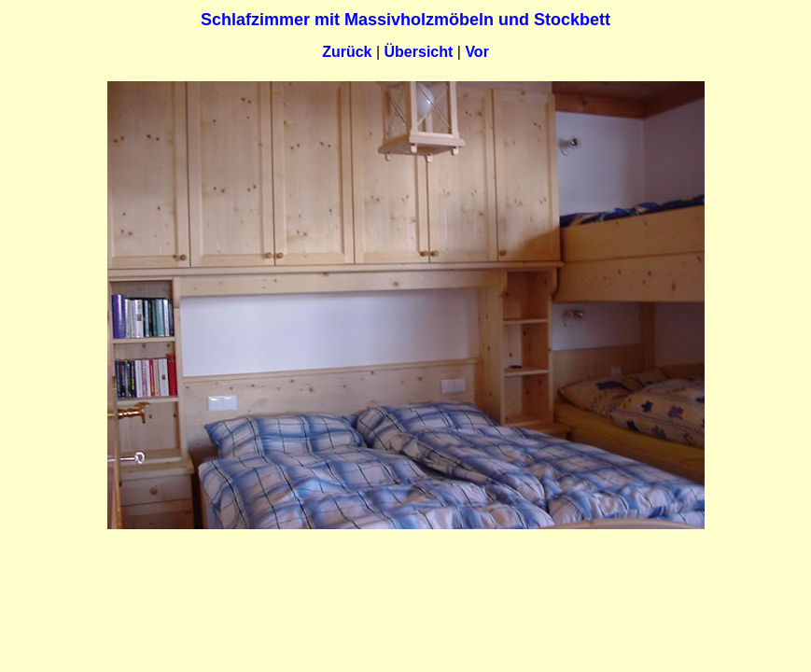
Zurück (347, 52)
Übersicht (419, 52)
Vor (476, 52)
